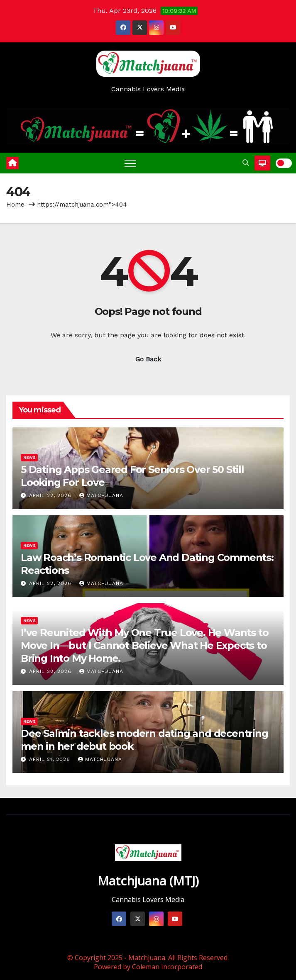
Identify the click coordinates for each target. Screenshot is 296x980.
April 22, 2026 (51, 495)
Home (15, 205)
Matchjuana (101, 495)
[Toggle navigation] (130, 163)
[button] (246, 163)
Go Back (148, 359)
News (29, 457)
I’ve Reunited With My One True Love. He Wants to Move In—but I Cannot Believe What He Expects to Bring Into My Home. (144, 645)
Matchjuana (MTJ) (148, 881)
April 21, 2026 (51, 759)
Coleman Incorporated (167, 967)
